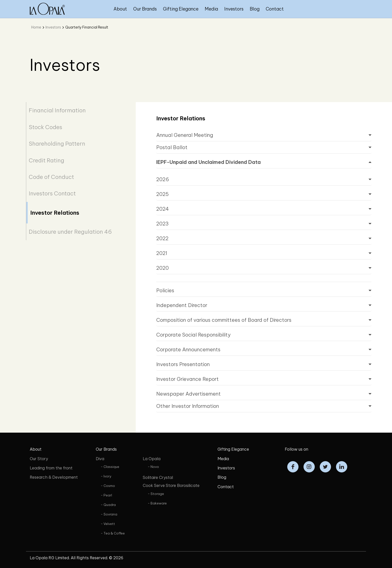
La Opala (152, 459)
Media (211, 9)
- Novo (153, 467)
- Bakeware (157, 503)
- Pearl (106, 495)
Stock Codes (45, 127)
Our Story (39, 459)
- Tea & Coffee (113, 533)
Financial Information (57, 110)
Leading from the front (51, 468)
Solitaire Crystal (158, 477)
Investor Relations (55, 213)
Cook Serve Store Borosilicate (171, 485)
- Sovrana (109, 514)
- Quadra (108, 505)
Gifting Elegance (181, 9)
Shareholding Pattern (57, 144)
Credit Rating (46, 160)
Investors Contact (52, 193)
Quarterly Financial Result (87, 27)
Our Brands (145, 9)
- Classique (110, 467)
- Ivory (106, 476)
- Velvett (108, 524)
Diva (100, 459)
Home (36, 27)
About (120, 9)
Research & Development (54, 477)
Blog (255, 9)
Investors (234, 9)
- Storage (156, 494)
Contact (275, 9)
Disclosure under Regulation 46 (70, 232)
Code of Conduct (51, 177)
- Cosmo (108, 486)
